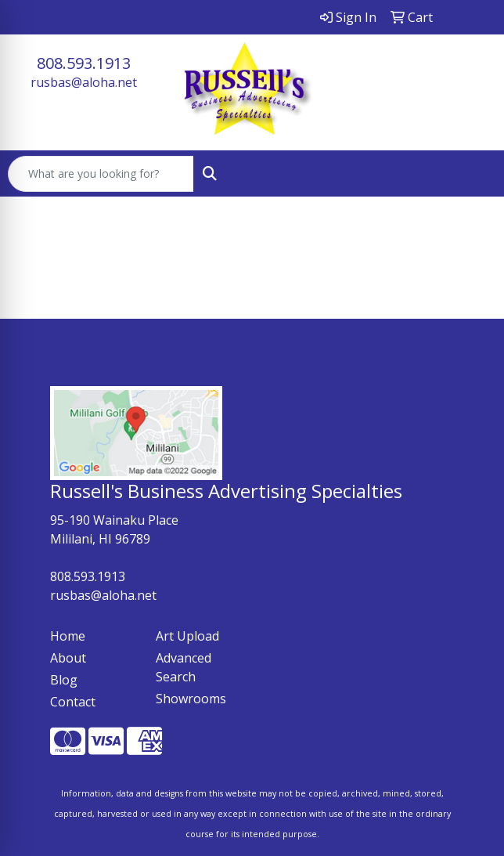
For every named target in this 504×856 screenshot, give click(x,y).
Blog (64, 680)
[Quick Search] (101, 174)
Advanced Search (184, 667)
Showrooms (191, 699)
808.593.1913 (84, 63)
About (68, 658)
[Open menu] (473, 174)
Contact (73, 702)
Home (68, 636)
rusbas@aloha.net (84, 82)
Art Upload (187, 636)
